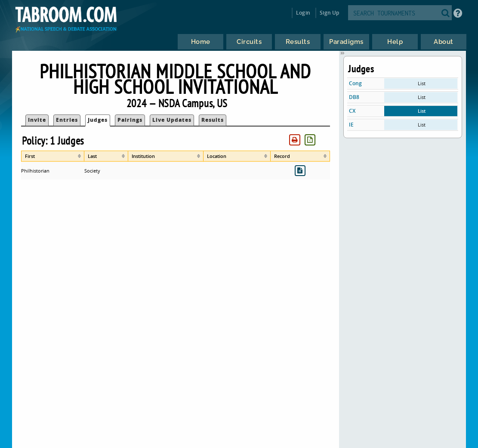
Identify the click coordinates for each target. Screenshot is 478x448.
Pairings (130, 120)
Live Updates (172, 120)
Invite (37, 120)
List (422, 83)
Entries (67, 120)
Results (213, 120)
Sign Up (329, 13)
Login (303, 13)
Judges (98, 120)
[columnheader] (53, 156)
